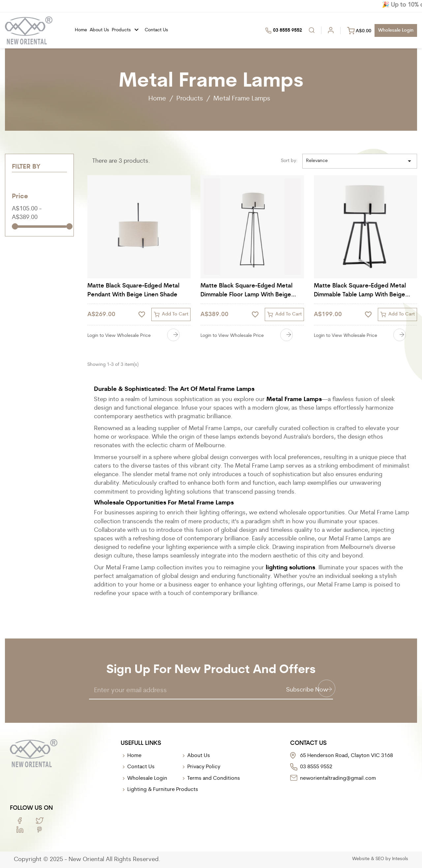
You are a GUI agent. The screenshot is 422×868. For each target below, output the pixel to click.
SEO (380, 859)
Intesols (400, 859)
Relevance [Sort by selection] (360, 161)
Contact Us (156, 30)
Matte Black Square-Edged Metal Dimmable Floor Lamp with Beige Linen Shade (246, 291)
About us (99, 30)
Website (361, 859)
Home (81, 30)
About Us (199, 756)
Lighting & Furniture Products (163, 790)
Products (127, 30)
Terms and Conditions (214, 778)
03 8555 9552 (284, 31)
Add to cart (171, 314)
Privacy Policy (204, 767)
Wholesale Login (147, 778)
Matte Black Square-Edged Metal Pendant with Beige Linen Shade (133, 290)
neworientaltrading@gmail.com (338, 778)
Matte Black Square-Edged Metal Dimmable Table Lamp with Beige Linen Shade (360, 291)
